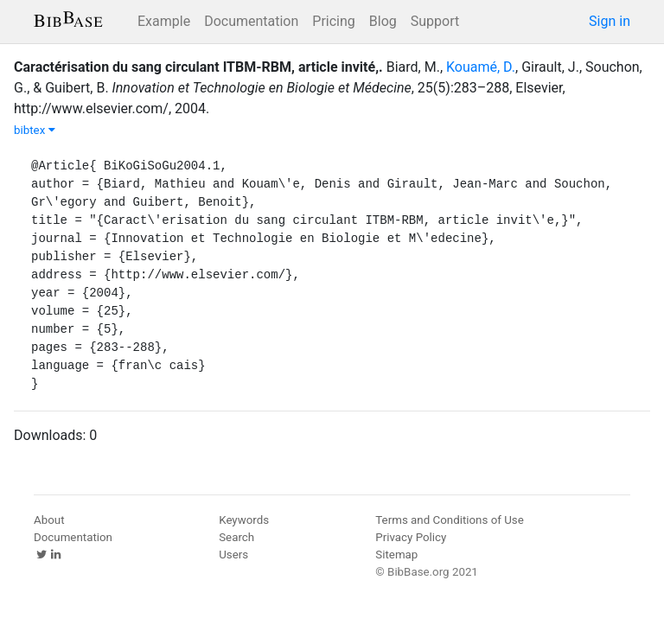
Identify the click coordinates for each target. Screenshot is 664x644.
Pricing (334, 21)
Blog (383, 21)
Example (164, 21)
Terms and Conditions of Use (449, 520)
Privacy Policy (411, 537)
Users (233, 555)
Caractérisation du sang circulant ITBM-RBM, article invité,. (198, 67)
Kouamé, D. (481, 67)
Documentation (251, 21)
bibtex (35, 130)
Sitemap (396, 555)
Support (435, 21)
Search (236, 537)
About (49, 520)
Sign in (610, 21)
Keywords (244, 520)
